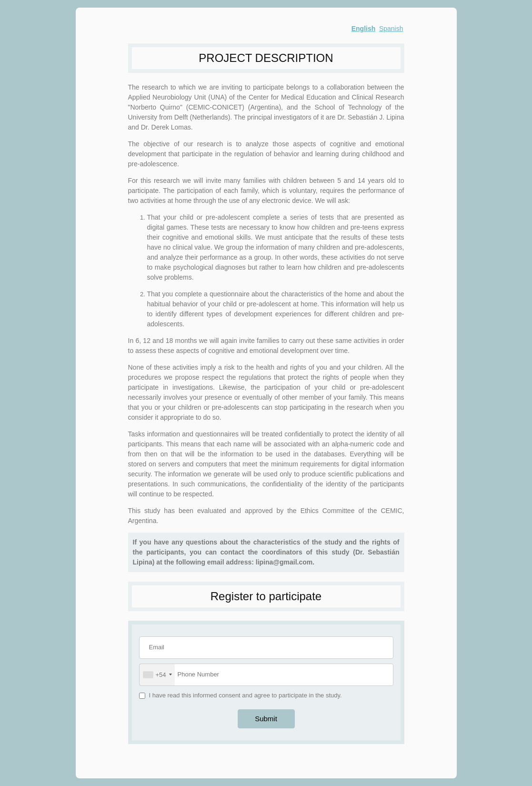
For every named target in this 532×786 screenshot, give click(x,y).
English (364, 29)
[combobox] (157, 675)
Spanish (391, 29)
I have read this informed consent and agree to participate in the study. (246, 695)
